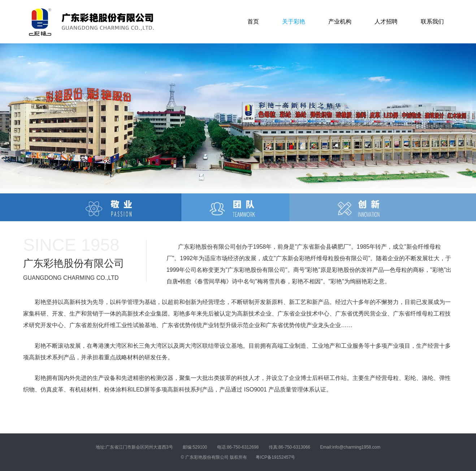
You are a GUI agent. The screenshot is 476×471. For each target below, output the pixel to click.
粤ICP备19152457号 (275, 457)
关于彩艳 (294, 22)
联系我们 (432, 22)
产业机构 (340, 22)
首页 (253, 22)
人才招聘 (386, 22)
